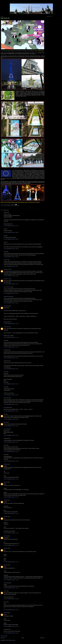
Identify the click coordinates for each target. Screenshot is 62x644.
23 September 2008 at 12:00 (11, 580)
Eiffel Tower (7, 206)
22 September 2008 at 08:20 (11, 232)
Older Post (42, 638)
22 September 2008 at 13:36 (11, 395)
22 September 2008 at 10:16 (11, 293)
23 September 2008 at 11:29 (11, 497)
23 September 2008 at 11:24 (11, 479)
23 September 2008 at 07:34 (11, 442)
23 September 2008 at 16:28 (11, 610)
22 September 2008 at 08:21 (11, 239)
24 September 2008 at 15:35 (11, 633)
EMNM (5, 455)
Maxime (5, 422)
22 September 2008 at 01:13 (11, 226)
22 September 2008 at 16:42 (11, 411)
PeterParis (6, 464)
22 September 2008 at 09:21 (11, 266)
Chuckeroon (6, 327)
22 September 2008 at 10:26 (11, 324)
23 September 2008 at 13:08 (11, 599)
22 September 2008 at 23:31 (11, 435)
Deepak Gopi (6, 583)
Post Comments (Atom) (11, 640)
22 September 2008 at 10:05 (11, 284)
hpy (4, 229)
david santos (6, 429)
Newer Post (3, 638)
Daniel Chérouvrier (7, 287)
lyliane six (6, 260)
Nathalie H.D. (6, 269)
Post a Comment (4, 636)
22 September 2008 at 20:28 (11, 419)
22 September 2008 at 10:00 (11, 276)
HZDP (5, 340)
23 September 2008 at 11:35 (11, 533)
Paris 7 (12, 206)
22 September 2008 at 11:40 (11, 347)
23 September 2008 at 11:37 (11, 545)
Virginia (5, 602)
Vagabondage (6, 306)
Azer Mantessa (7, 407)
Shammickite (6, 398)
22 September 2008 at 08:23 (11, 249)
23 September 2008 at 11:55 (11, 562)
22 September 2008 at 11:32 (11, 337)
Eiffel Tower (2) (5, 18)
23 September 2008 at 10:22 (11, 461)
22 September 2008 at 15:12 (11, 404)
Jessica (5, 591)
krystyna (5, 212)
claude (5, 445)
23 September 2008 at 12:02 (11, 588)
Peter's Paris (31, 6)
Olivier (5, 252)
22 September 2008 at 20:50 (11, 426)
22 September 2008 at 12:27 (11, 369)
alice (5, 414)
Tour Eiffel (17, 206)
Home (23, 638)
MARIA (5, 372)
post (9, 56)
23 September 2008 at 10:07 (11, 452)
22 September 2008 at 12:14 (11, 358)
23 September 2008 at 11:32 (11, 514)
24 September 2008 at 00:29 (11, 626)
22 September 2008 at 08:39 (11, 257)
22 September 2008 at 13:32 (11, 384)
